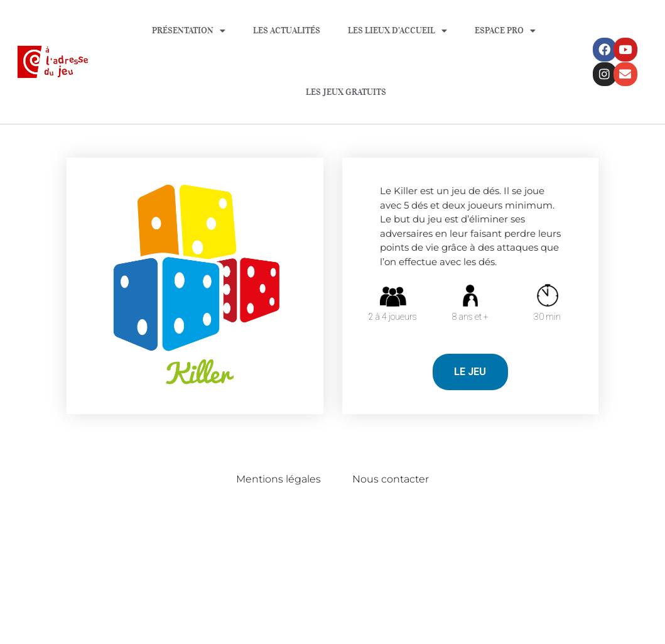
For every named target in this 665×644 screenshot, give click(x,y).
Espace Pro (505, 31)
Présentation (189, 31)
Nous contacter (391, 479)
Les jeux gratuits (346, 92)
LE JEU (470, 372)
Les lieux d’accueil (397, 31)
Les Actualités (287, 30)
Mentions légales (278, 479)
